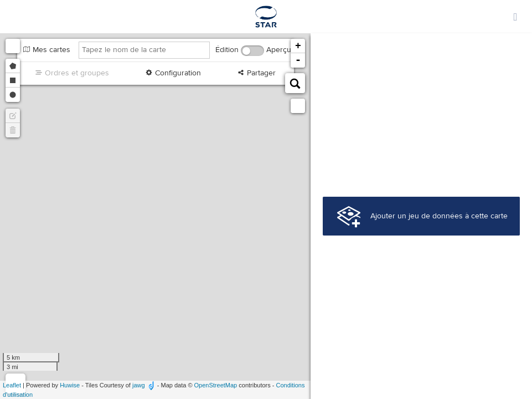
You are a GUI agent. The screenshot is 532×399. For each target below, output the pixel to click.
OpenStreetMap (216, 385)
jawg (139, 385)
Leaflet (12, 385)
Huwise (70, 385)
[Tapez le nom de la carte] (144, 50)
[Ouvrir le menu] (515, 17)
